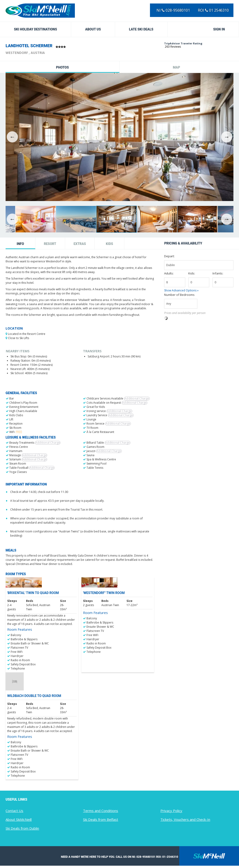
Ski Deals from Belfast (101, 819)
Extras (80, 244)
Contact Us (14, 811)
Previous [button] (12, 137)
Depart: (169, 256)
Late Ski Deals (141, 29)
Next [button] (227, 137)
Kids (109, 244)
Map (176, 67)
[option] (119, 137)
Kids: (192, 273)
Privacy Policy (171, 811)
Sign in (219, 29)
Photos (62, 67)
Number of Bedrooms (179, 295)
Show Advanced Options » (181, 290)
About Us (93, 29)
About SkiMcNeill (19, 819)
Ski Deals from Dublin (22, 828)
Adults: (169, 273)
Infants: (218, 273)
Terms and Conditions (101, 811)
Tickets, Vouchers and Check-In (185, 819)
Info (20, 244)
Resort (50, 244)
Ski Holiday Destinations (35, 29)
